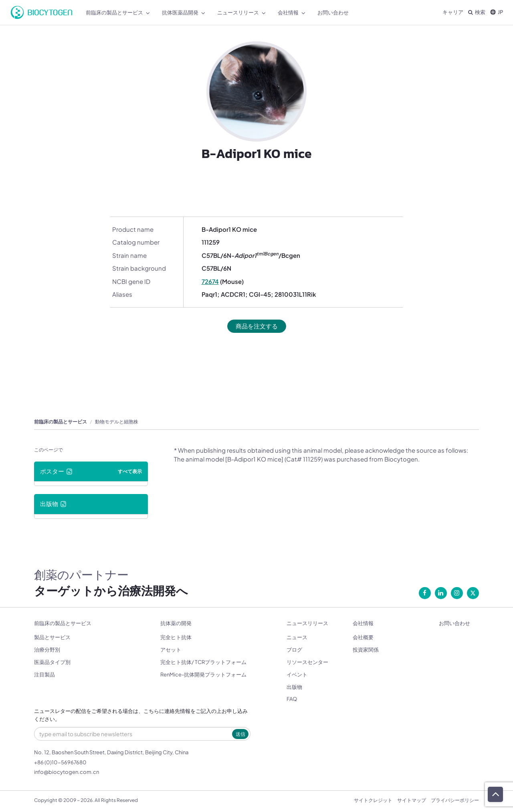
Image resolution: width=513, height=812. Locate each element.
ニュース (297, 638)
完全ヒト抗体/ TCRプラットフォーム (203, 662)
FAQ (292, 699)
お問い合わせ (454, 623)
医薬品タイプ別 (52, 662)
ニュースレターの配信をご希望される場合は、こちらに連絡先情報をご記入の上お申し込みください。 (141, 715)
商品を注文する (257, 326)
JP (497, 12)
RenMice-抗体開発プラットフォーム (203, 674)
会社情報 (363, 623)
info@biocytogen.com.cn (67, 772)
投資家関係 (366, 650)
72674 (210, 281)
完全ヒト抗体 (176, 638)
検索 (477, 12)
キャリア (453, 12)
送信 (240, 734)
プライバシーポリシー (455, 800)
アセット (171, 650)
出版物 (294, 687)
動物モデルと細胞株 (117, 422)
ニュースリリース (307, 623)
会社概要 (363, 638)
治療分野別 (47, 650)
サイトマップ (412, 800)
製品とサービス (52, 638)
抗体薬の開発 (176, 623)
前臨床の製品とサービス (61, 422)
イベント (297, 674)
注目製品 (44, 674)
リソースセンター (307, 662)
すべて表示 (130, 471)
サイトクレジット (373, 800)
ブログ (294, 650)
